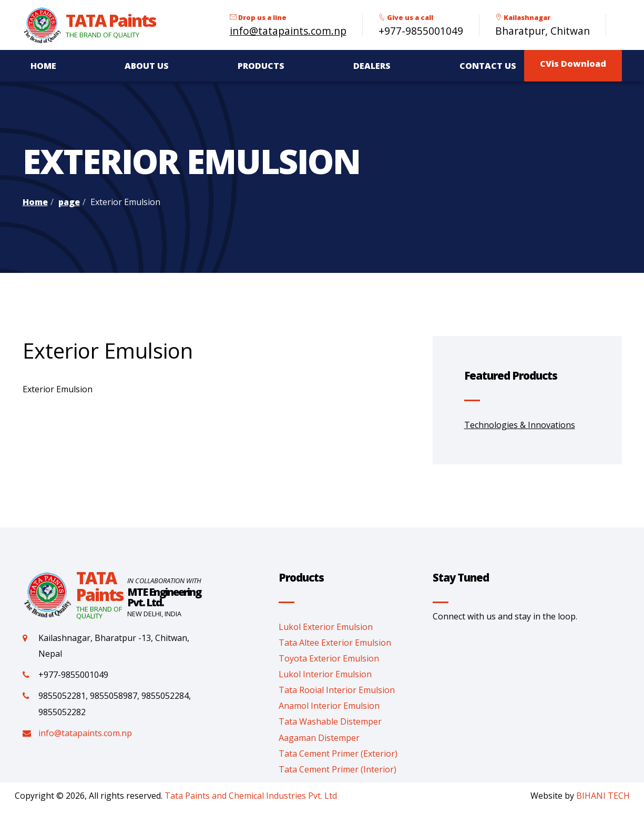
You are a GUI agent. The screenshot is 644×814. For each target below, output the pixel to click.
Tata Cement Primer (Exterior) (338, 754)
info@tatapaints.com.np (288, 31)
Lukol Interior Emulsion (325, 674)
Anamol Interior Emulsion (329, 706)
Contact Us (488, 66)
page (69, 202)
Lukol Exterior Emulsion (326, 627)
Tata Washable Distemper (330, 721)
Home (43, 66)
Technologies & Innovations (520, 425)
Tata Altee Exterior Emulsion (335, 643)
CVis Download (573, 64)
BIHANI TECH (603, 796)
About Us (147, 66)
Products (261, 66)
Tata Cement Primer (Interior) (338, 769)
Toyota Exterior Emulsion (329, 658)
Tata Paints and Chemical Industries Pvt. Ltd (251, 796)
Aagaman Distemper (319, 738)
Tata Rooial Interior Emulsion (337, 690)
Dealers (372, 66)
